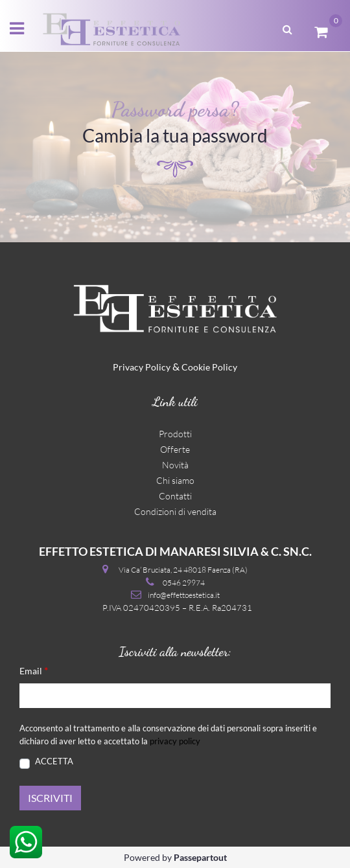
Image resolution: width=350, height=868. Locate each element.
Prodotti (175, 434)
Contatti (175, 496)
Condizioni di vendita (175, 511)
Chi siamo (175, 480)
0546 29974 (184, 583)
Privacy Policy (142, 367)
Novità (175, 465)
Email (34, 670)
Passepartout (200, 857)
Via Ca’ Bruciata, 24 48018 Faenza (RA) (183, 570)
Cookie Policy (209, 367)
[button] (287, 28)
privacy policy (175, 741)
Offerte (175, 449)
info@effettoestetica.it (184, 595)
